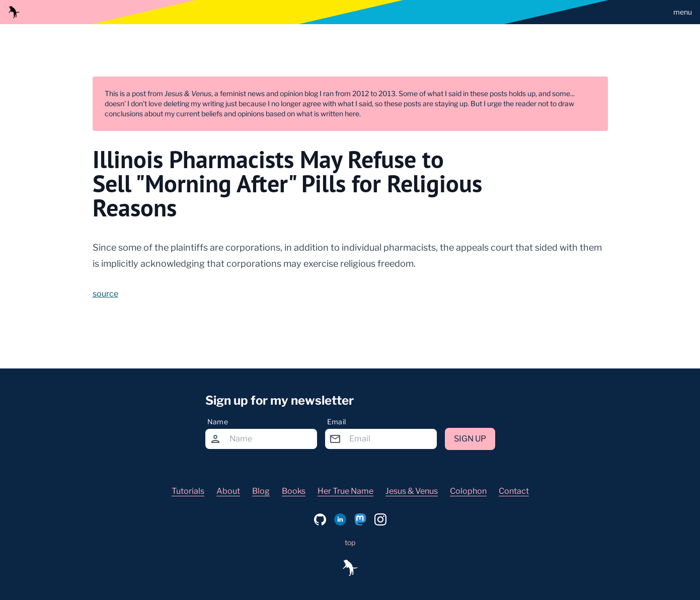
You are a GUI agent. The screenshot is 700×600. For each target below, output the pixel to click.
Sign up (470, 439)
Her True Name (345, 491)
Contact (514, 491)
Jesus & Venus (412, 491)
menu (683, 12)
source (105, 294)
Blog (261, 491)
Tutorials (188, 491)
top (350, 542)
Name (218, 422)
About (228, 491)
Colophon (468, 491)
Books (294, 491)
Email (337, 422)
